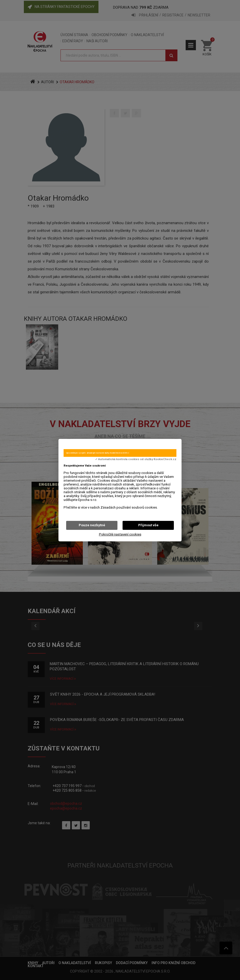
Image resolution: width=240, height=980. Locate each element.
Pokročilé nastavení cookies (120, 534)
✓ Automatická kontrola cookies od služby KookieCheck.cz (136, 459)
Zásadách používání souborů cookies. (129, 507)
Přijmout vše (148, 525)
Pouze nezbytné (92, 525)
